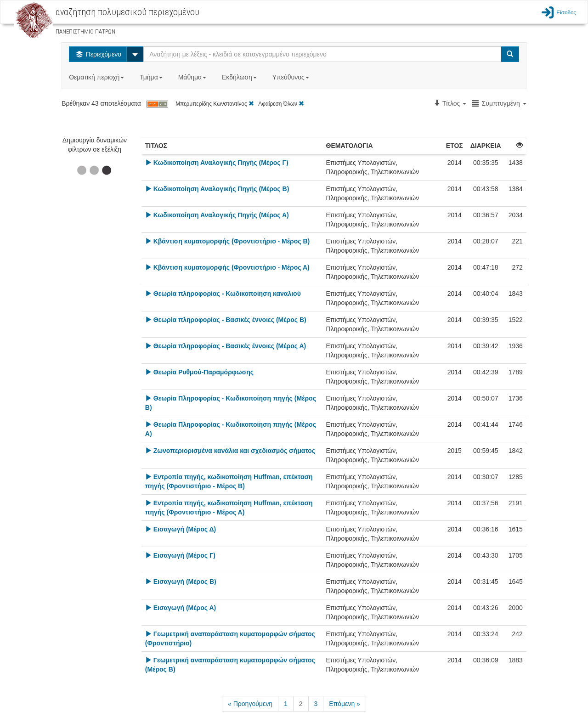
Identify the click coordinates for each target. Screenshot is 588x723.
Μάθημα (193, 77)
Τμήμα (152, 77)
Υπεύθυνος (292, 77)
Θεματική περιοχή (97, 77)
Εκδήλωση (240, 77)
